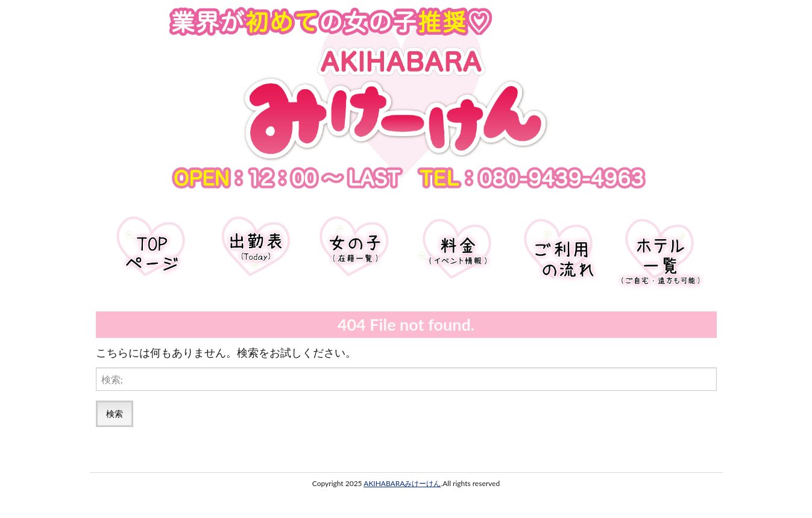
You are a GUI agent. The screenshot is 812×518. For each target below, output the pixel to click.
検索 (115, 413)
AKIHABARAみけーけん (402, 483)
